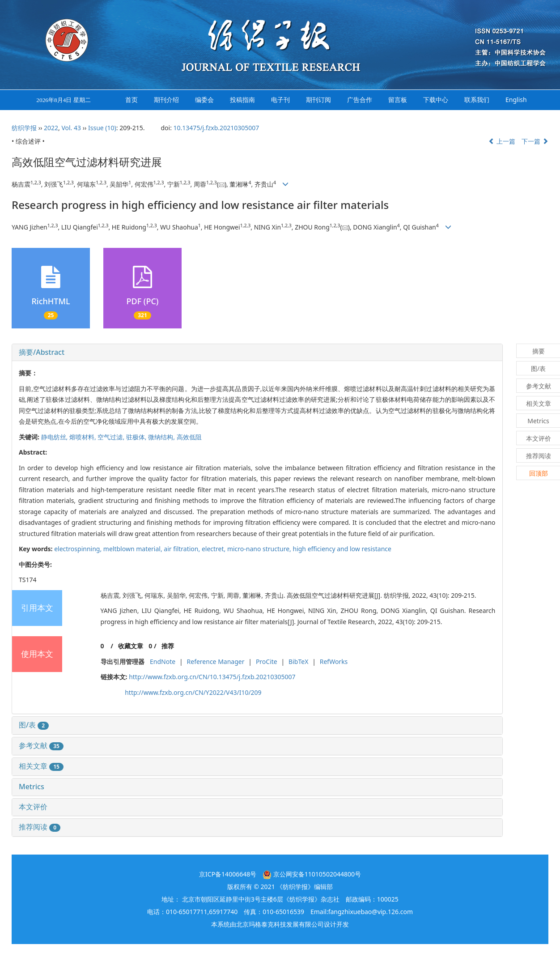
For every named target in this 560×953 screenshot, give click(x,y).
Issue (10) (102, 128)
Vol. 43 (71, 128)
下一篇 (535, 141)
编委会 (204, 100)
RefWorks (334, 662)
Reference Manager (216, 662)
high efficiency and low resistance (342, 549)
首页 (132, 100)
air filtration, (183, 549)
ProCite (267, 662)
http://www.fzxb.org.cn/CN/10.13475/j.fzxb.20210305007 (212, 677)
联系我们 (477, 100)
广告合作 (360, 100)
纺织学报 (24, 128)
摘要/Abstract (42, 352)
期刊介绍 (166, 100)
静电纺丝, (55, 437)
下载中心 (436, 100)
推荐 (168, 646)
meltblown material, (134, 549)
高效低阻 (189, 437)
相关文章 (41, 766)
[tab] (257, 353)
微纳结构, (162, 437)
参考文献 (41, 745)
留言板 (398, 100)
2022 (51, 128)
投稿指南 (242, 100)
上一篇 (502, 141)
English (516, 100)
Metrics (32, 787)
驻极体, (137, 437)
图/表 (34, 725)
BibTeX (298, 662)
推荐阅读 (40, 827)
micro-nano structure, (260, 549)
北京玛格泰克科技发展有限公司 (280, 924)
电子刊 (280, 100)
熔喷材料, (83, 437)
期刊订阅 (318, 100)
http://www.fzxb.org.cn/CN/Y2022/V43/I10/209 (193, 692)
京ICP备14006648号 (228, 874)
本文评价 (33, 807)
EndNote (163, 662)
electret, (214, 549)
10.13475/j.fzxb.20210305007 (216, 128)
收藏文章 (131, 646)
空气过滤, (112, 437)
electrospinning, (79, 549)
